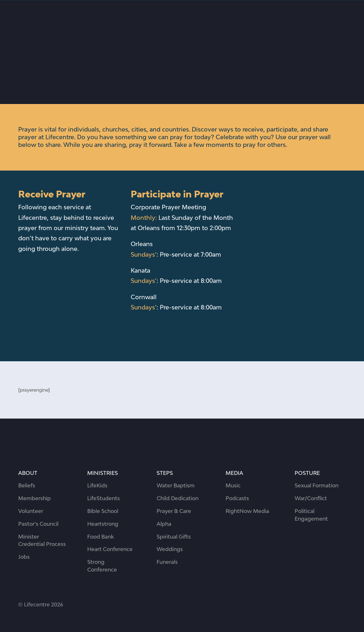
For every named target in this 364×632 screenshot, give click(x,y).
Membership (35, 498)
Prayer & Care (174, 511)
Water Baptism (176, 485)
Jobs (24, 557)
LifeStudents (104, 498)
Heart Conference (110, 549)
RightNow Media (247, 511)
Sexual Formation (317, 485)
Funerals (167, 562)
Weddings (170, 549)
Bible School (103, 511)
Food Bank (101, 537)
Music (233, 485)
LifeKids (97, 485)
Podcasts (237, 498)
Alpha (164, 524)
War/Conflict (311, 498)
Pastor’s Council (38, 524)
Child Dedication (178, 498)
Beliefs (27, 485)
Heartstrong (103, 524)
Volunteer (31, 511)
